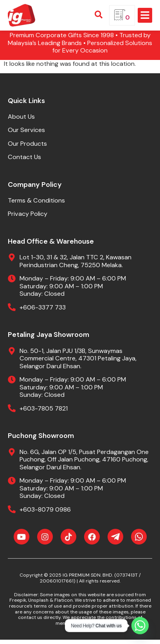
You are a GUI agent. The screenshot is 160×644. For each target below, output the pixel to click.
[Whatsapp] (140, 626)
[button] (145, 15)
